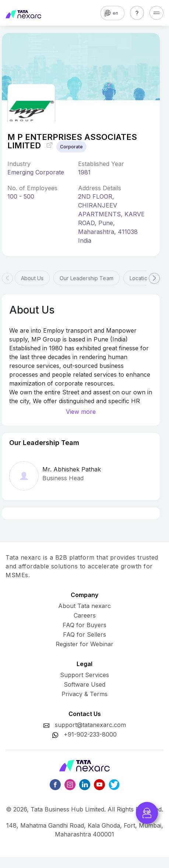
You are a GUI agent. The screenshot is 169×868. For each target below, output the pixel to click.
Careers (85, 615)
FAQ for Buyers (84, 625)
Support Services (84, 675)
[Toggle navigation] (156, 13)
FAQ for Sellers (84, 634)
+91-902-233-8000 (90, 734)
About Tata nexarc (84, 606)
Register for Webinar (84, 644)
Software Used (84, 684)
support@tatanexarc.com (90, 725)
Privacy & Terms (84, 694)
